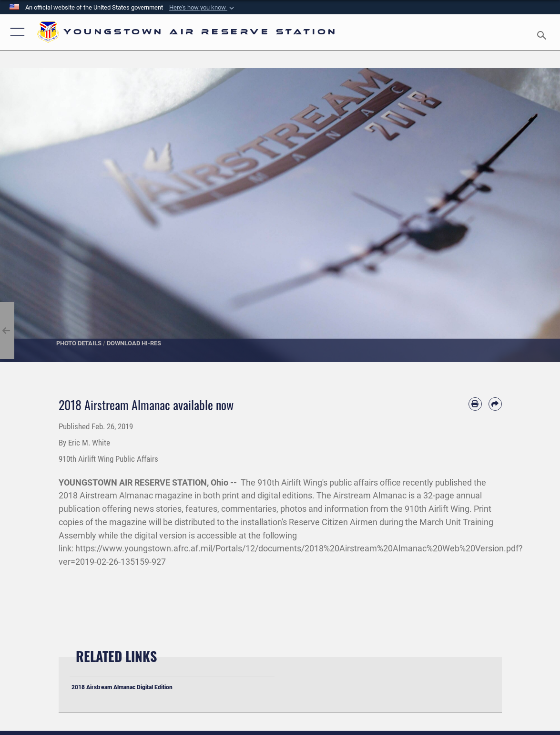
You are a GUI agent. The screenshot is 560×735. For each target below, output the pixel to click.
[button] (203, 8)
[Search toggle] (543, 32)
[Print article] (475, 404)
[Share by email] (495, 404)
